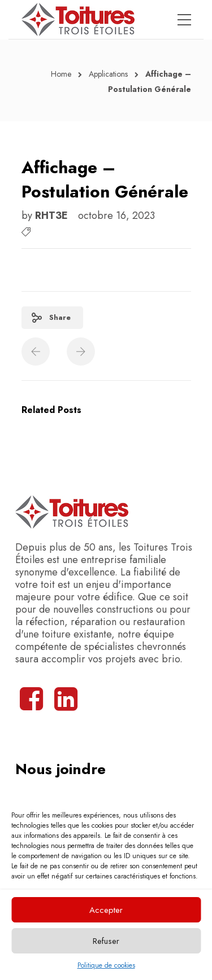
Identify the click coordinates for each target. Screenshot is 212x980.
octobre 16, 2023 (116, 216)
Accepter (106, 910)
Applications (108, 74)
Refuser (106, 941)
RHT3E (53, 216)
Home (61, 74)
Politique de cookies (106, 965)
